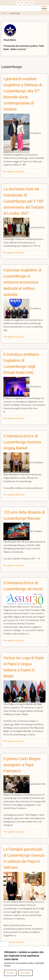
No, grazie (26, 975)
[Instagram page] (27, 3)
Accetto (10, 975)
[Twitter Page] (22, 3)
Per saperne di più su (14, 171)
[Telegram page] (32, 3)
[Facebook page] (18, 3)
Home (4, 13)
